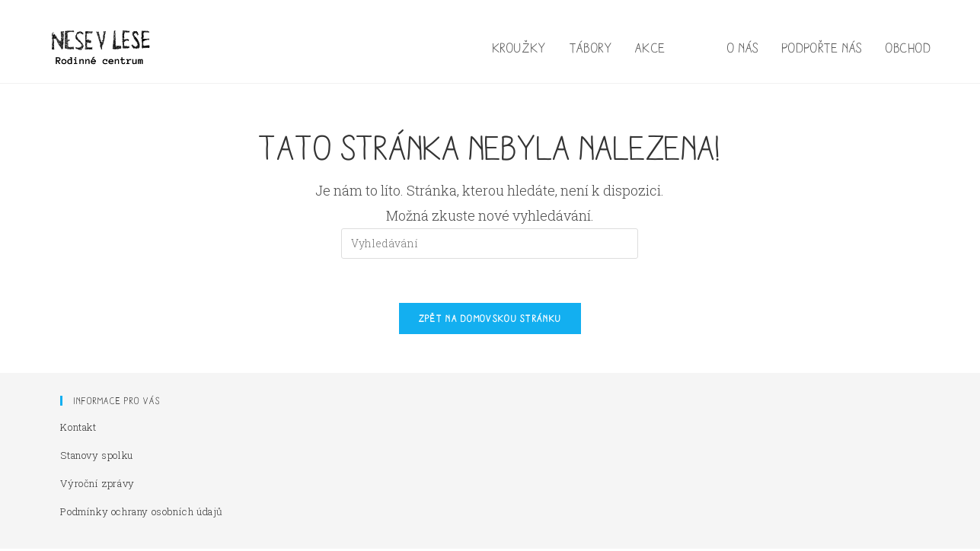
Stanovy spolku (96, 457)
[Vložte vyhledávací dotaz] (490, 244)
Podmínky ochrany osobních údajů (142, 514)
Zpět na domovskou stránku (490, 320)
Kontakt (78, 429)
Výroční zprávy (97, 486)
